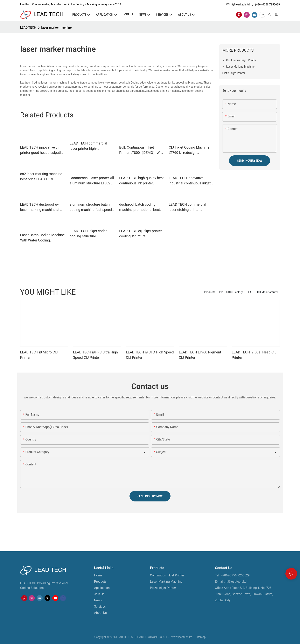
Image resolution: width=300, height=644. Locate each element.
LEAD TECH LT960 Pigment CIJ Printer (200, 355)
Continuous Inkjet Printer (167, 575)
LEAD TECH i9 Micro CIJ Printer (39, 355)
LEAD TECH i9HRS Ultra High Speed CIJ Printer (95, 355)
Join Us (99, 594)
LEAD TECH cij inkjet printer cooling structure (141, 233)
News (98, 600)
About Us (100, 613)
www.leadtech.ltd (182, 637)
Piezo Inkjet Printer (163, 588)
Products (210, 292)
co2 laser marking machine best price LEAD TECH (41, 176)
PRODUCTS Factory (231, 292)
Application (102, 588)
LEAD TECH (28, 28)
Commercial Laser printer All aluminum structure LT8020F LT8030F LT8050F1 (92, 181)
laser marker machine (56, 28)
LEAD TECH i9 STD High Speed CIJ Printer (150, 355)
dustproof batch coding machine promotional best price (140, 207)
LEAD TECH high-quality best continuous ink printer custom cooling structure (141, 181)
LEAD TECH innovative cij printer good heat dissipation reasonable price (42, 150)
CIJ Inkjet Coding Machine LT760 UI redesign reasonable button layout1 (189, 150)
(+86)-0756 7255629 (265, 4)
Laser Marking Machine (166, 582)
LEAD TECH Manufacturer (262, 292)
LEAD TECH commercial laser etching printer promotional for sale (187, 207)
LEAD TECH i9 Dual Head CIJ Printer (254, 355)
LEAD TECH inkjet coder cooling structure (88, 233)
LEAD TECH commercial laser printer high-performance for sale (88, 146)
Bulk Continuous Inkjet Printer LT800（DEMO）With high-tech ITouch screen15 (141, 150)
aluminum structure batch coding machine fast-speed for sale (91, 207)
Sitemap (200, 637)
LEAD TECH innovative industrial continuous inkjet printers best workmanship (190, 181)
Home (98, 575)
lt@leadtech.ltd (238, 4)
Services (100, 607)
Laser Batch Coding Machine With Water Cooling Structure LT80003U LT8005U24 (42, 238)
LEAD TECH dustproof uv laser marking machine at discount (40, 207)
